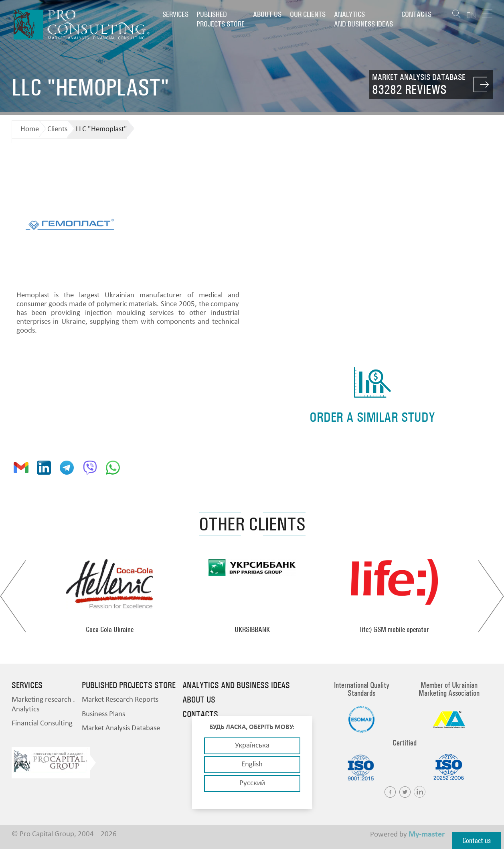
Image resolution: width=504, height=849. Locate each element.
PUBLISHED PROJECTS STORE (221, 19)
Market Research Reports (120, 700)
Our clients (308, 14)
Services (175, 14)
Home (30, 129)
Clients (57, 129)
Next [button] (491, 596)
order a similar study (372, 417)
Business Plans (103, 714)
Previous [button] (13, 596)
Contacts (416, 14)
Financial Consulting (42, 724)
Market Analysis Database (121, 728)
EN (471, 15)
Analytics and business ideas (363, 19)
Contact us (477, 840)
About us (267, 14)
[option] (110, 596)
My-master (427, 835)
